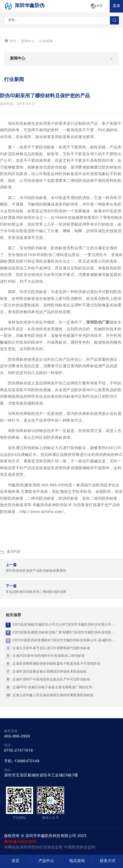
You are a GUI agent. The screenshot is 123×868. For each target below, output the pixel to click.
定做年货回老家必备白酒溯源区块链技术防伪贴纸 (50, 698)
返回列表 (10, 578)
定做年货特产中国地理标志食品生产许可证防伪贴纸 (51, 706)
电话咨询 (77, 861)
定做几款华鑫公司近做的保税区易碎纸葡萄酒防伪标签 (53, 722)
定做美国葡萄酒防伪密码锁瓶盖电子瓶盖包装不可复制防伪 (56, 690)
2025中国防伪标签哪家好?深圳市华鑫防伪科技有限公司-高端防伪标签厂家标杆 (65, 667)
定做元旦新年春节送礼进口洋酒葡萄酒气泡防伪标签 (51, 675)
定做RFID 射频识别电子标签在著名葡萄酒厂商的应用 (52, 714)
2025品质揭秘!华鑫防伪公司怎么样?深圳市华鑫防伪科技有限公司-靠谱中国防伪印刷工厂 (65, 651)
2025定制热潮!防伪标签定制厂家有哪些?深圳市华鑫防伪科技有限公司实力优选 (65, 659)
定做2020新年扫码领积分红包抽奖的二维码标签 (49, 682)
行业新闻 (46, 68)
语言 (97, 6)
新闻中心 (28, 68)
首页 (10, 67)
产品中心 (46, 861)
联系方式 (108, 861)
